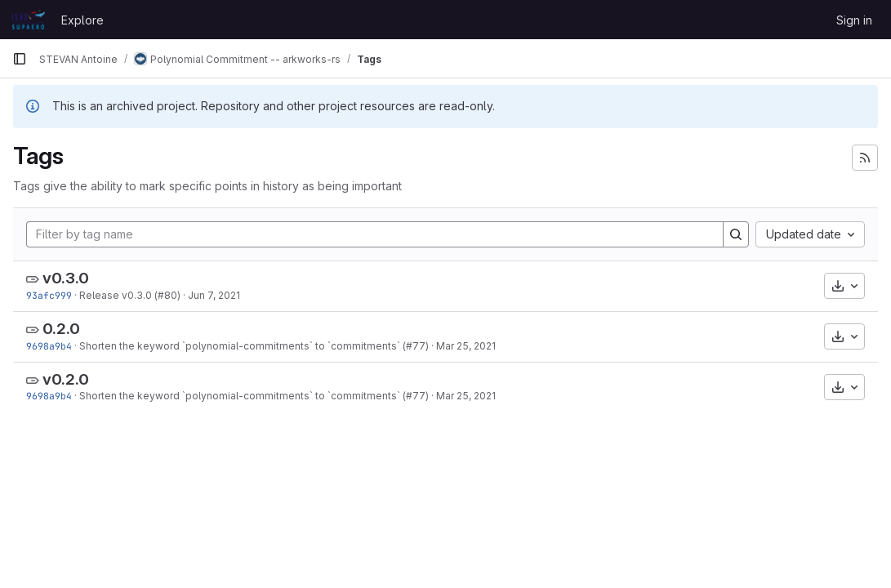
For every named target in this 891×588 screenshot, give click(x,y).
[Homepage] (29, 20)
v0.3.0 (66, 278)
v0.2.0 (66, 379)
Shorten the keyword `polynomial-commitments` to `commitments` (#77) (254, 346)
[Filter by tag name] (375, 234)
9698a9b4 (49, 346)
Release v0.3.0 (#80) (130, 295)
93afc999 (49, 295)
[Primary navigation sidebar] (20, 59)
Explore (82, 20)
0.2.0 (61, 329)
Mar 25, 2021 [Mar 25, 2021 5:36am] (466, 346)
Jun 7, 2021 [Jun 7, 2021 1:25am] (214, 295)
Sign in (854, 20)
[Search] (736, 234)
